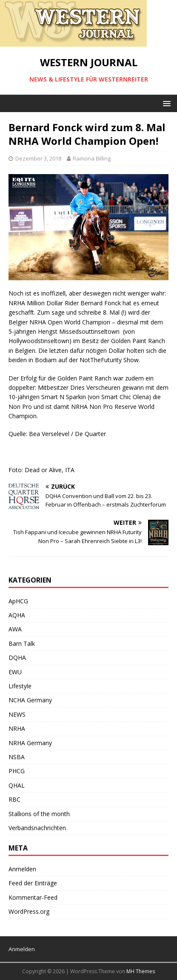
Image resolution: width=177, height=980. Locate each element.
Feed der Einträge (33, 883)
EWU (15, 672)
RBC (14, 799)
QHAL (17, 785)
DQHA (17, 658)
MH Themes (141, 971)
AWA (15, 629)
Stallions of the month (39, 814)
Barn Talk (22, 643)
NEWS (17, 714)
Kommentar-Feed (33, 897)
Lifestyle (20, 686)
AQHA (17, 615)
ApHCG (18, 601)
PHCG (17, 771)
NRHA (17, 728)
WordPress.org (29, 911)
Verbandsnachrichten (37, 828)
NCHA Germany (30, 700)
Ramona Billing (92, 158)
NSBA (17, 757)
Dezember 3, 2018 (38, 158)
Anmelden (22, 869)
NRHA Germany (30, 743)
